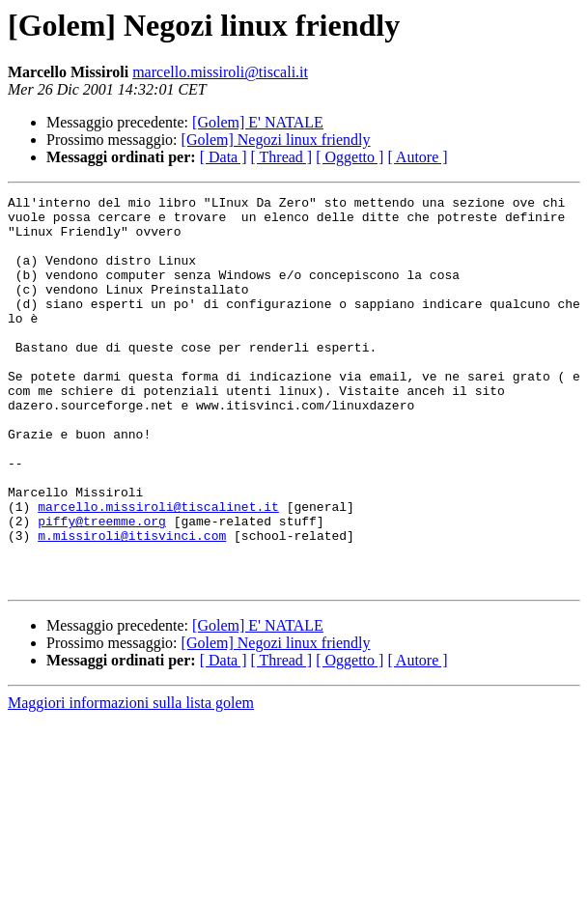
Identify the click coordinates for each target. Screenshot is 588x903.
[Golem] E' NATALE (258, 122)
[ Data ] (224, 157)
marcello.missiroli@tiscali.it (220, 72)
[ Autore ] (417, 157)
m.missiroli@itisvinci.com (132, 605)
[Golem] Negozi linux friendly (276, 140)
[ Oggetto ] (350, 157)
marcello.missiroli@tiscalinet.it (158, 570)
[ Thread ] (282, 157)
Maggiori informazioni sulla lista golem (131, 781)
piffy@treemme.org (102, 587)
